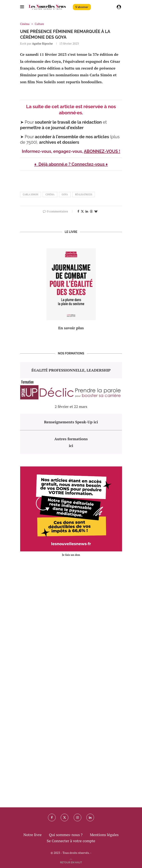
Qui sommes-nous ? (66, 835)
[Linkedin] (90, 817)
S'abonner (82, 7)
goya (65, 194)
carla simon (31, 194)
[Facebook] (52, 817)
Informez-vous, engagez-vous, (53, 151)
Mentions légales (104, 835)
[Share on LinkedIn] (87, 211)
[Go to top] (71, 862)
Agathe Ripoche (42, 43)
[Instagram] (77, 817)
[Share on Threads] (91, 211)
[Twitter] (65, 817)
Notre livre (32, 835)
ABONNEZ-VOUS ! (102, 151)
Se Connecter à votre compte (71, 841)
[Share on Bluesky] (96, 211)
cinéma (50, 194)
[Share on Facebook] (78, 211)
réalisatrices (84, 194)
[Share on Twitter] (82, 211)
